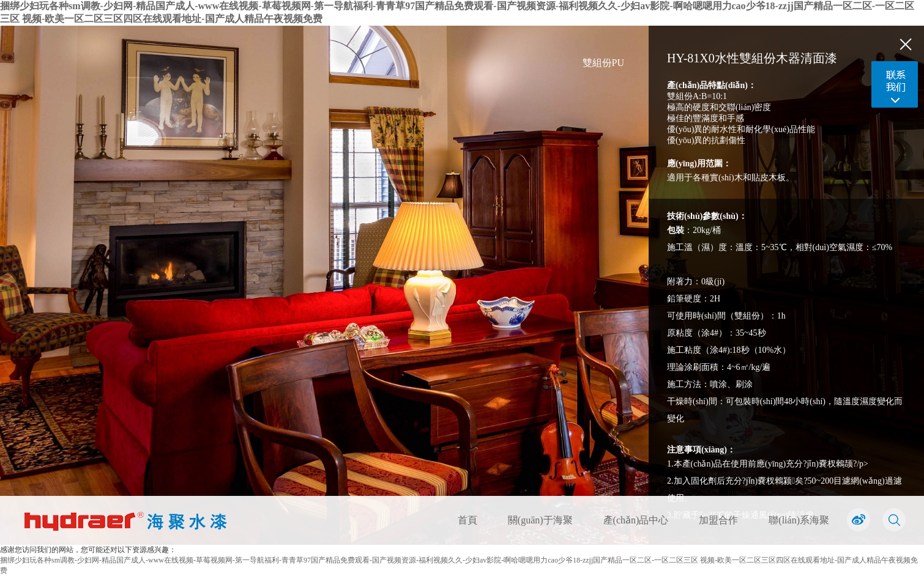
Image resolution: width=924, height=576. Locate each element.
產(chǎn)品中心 (636, 520)
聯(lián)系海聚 (799, 520)
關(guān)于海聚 (540, 520)
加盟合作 (718, 520)
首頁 (468, 520)
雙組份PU (603, 63)
